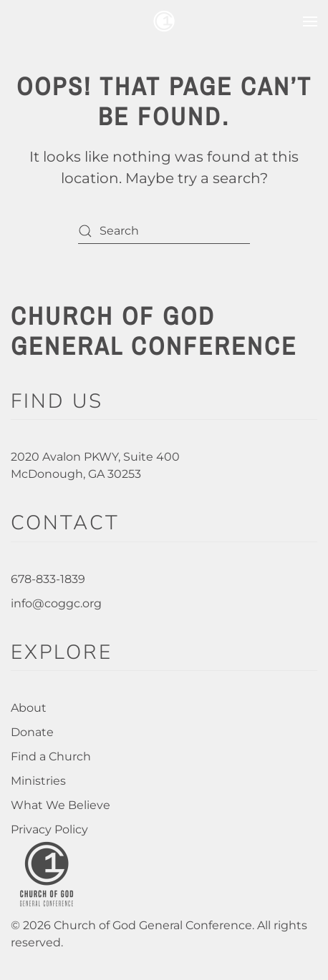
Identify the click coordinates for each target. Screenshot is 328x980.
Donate (32, 732)
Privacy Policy (49, 829)
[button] (310, 21)
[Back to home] (164, 21)
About (29, 708)
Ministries (38, 781)
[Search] (164, 231)
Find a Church (51, 756)
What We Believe (61, 805)
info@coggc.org (56, 603)
